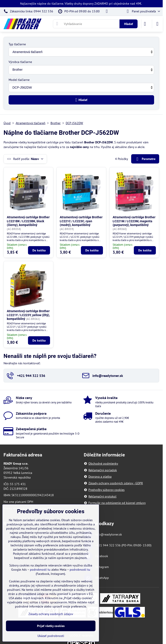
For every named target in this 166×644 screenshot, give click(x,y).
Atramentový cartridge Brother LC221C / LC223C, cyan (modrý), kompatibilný (81, 221)
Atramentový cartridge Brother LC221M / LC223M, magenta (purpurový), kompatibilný (134, 221)
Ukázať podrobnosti (51, 636)
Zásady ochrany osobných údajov (51, 614)
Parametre (145, 159)
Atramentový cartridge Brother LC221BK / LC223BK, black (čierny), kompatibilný (28, 221)
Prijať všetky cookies (51, 626)
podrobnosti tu (40, 570)
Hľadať (129, 24)
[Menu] (157, 24)
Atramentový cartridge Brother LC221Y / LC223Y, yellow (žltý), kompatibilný (28, 315)
